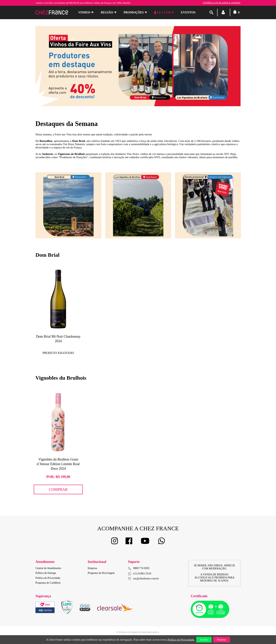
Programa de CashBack (48, 583)
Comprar (58, 489)
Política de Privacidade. (181, 640)
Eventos (188, 12)
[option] (68, 205)
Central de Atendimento (48, 568)
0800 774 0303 (141, 568)
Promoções (134, 12)
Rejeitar (221, 640)
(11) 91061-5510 (140, 574)
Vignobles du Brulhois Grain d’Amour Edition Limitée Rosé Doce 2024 (58, 464)
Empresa (92, 568)
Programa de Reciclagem (101, 573)
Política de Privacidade (48, 578)
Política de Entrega (46, 573)
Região (107, 12)
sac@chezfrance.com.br (143, 579)
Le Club (162, 12)
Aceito (204, 640)
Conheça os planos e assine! (222, 3)
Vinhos (84, 12)
